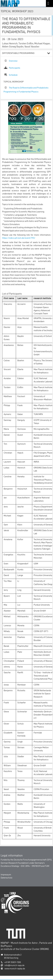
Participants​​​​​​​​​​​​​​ (14, 68)
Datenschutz (7, 878)
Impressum (6, 875)
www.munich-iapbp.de (15, 969)
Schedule (13, 75)
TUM (47, 866)
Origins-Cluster (8, 894)
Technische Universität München (17, 932)
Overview (13, 61)
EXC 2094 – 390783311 (31, 866)
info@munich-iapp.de (14, 965)
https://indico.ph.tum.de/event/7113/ (19, 238)
